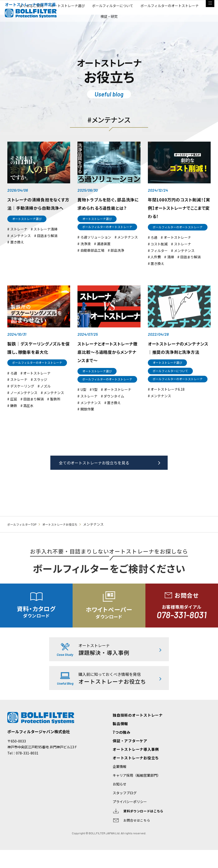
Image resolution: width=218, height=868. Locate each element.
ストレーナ (19, 241)
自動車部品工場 (92, 259)
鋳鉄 (14, 419)
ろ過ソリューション (96, 246)
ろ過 (154, 246)
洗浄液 (86, 253)
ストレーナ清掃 (45, 241)
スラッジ (40, 393)
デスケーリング (22, 400)
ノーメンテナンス (24, 406)
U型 (83, 404)
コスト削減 (159, 252)
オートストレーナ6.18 (168, 404)
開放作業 (87, 423)
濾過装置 (104, 253)
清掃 (171, 265)
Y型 (95, 404)
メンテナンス (21, 248)
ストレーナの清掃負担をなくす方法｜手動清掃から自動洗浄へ (38, 211)
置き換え (17, 254)
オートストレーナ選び (100, 27)
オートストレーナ (177, 246)
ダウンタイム (114, 410)
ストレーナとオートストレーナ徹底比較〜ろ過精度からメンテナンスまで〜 (109, 360)
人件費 (156, 265)
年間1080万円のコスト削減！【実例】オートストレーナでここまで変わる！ (178, 211)
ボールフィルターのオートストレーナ (94, 39)
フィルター (159, 259)
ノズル (45, 400)
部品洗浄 (117, 259)
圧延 (14, 413)
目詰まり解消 (47, 248)
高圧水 (28, 419)
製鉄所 (55, 413)
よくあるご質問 (59, 27)
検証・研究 (144, 39)
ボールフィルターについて (150, 27)
